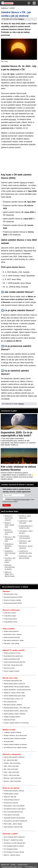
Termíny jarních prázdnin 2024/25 (13, 603)
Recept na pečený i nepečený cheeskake (15, 738)
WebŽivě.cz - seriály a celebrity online (9, 525)
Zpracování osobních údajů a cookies (12, 867)
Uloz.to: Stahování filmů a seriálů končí (14, 837)
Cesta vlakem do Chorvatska (12, 815)
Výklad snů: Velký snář (10, 797)
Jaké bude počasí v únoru (11, 594)
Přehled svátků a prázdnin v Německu (14, 791)
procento (12, 119)
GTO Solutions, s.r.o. (31, 867)
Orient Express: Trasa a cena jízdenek (14, 806)
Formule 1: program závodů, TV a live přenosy (16, 723)
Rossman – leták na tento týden (12, 781)
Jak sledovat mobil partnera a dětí (13, 681)
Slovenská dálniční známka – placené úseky (16, 711)
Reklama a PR (5, 864)
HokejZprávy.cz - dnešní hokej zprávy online (10, 553)
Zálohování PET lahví (10, 720)
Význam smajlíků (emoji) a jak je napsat (14, 696)
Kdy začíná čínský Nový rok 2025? (13, 597)
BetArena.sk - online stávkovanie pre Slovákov (10, 567)
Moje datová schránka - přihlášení (13, 705)
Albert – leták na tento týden (11, 766)
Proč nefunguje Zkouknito (11, 849)
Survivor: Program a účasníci (12, 671)
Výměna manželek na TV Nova (12, 653)
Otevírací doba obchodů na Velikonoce (14, 757)
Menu (34, 3)
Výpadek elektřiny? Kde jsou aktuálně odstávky (16, 687)
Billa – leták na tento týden (11, 769)
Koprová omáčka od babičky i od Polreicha (15, 744)
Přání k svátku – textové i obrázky (13, 824)
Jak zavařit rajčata (9, 741)
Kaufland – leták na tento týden (12, 763)
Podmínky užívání (22, 864)
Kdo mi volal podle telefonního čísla (13, 812)
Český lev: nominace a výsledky (12, 600)
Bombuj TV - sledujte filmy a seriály (13, 840)
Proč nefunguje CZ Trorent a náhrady (14, 852)
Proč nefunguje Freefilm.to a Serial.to (14, 846)
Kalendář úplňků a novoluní (11, 794)
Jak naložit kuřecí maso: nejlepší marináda (15, 747)
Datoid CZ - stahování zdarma (12, 855)
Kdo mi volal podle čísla (10, 702)
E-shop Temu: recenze (10, 613)
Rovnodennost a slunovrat (11, 803)
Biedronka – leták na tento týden (12, 778)
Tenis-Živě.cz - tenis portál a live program (10, 560)
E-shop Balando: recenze (11, 622)
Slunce (23, 183)
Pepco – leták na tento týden (11, 772)
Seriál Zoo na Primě (9, 668)
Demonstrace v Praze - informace (13, 634)
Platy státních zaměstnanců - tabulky (14, 640)
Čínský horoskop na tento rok (12, 800)
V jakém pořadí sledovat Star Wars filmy (15, 662)
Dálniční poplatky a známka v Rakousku (15, 714)
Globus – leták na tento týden (12, 775)
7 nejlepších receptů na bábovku (13, 732)
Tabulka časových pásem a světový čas (14, 684)
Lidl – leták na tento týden (11, 760)
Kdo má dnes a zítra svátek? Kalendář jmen (16, 821)
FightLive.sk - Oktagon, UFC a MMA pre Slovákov (10, 574)
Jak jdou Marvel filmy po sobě (12, 659)
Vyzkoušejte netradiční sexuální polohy (14, 818)
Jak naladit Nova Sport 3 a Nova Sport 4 (15, 809)
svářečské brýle (7, 128)
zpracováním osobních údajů (21, 500)
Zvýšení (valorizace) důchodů (12, 637)
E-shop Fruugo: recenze (10, 619)
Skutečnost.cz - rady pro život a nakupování (9, 518)
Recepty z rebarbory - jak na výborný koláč (15, 735)
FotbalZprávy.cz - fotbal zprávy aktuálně (9, 546)
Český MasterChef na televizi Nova (13, 656)
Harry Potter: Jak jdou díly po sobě (13, 665)
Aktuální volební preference (11, 631)
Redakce (21, 19)
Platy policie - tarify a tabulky (11, 643)
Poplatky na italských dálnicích (12, 717)
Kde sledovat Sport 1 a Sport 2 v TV (13, 699)
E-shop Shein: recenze (10, 616)
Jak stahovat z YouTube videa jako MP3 (14, 843)
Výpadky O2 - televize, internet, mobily (14, 693)
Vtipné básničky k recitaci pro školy (13, 827)
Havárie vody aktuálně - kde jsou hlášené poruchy (17, 690)
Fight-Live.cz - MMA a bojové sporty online (10, 539)
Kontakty (13, 864)
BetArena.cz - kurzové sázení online (9, 532)
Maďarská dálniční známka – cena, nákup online (17, 708)
